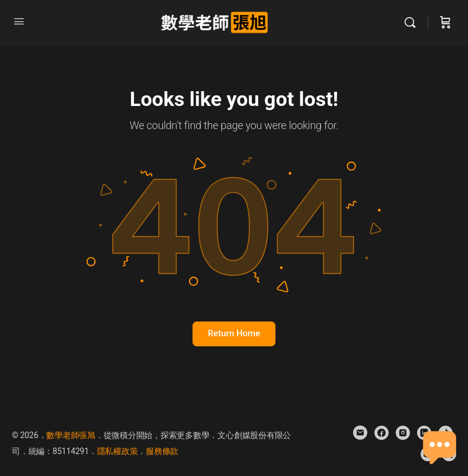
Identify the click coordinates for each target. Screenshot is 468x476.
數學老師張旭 (71, 435)
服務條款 (162, 451)
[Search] (413, 22)
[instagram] (403, 433)
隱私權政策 (118, 451)
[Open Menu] (19, 21)
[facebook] (382, 433)
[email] (360, 433)
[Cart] (445, 22)
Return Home (234, 333)
